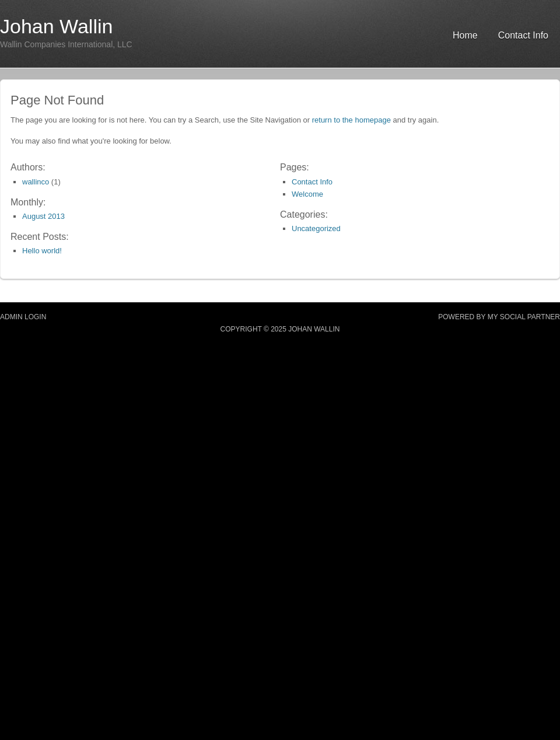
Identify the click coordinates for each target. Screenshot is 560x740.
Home (465, 35)
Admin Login (23, 317)
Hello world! (42, 251)
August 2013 (43, 216)
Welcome (307, 194)
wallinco (36, 182)
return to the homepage (351, 120)
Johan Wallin (56, 26)
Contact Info (523, 35)
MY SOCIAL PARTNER (524, 317)
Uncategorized (316, 228)
